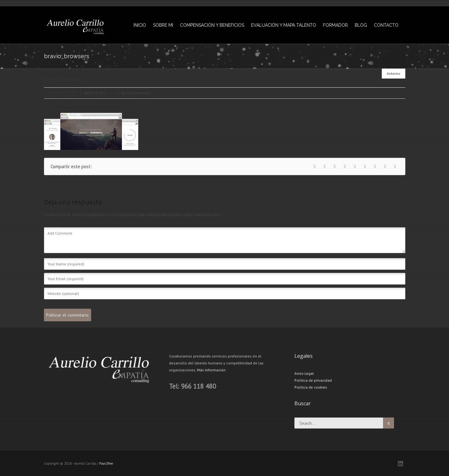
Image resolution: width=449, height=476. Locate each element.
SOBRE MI (163, 25)
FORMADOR (335, 25)
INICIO (140, 25)
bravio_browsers (352, 57)
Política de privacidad (313, 380)
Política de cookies (311, 387)
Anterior (394, 73)
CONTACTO (386, 25)
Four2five (106, 463)
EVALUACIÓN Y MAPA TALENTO (284, 25)
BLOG (361, 25)
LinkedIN (400, 464)
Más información (211, 370)
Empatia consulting (62, 93)
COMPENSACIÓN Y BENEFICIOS (212, 25)
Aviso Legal (304, 373)
